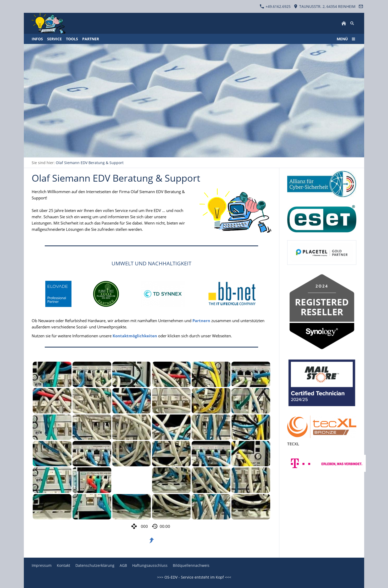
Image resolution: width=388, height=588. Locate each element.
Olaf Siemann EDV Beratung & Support (90, 163)
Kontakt (63, 565)
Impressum (42, 565)
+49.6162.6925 (275, 6)
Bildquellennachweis (191, 565)
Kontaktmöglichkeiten (135, 336)
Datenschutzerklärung (95, 565)
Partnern (201, 321)
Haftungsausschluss (150, 565)
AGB (123, 565)
